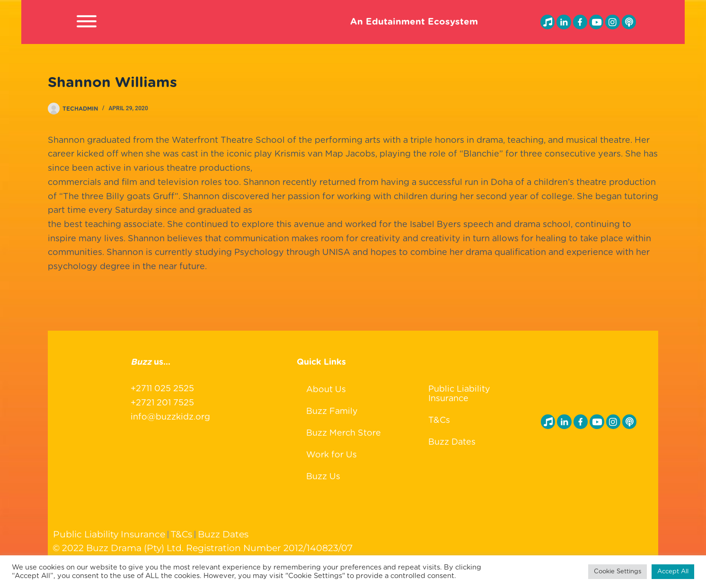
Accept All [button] (673, 572)
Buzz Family (332, 412)
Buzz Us (323, 477)
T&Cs (439, 421)
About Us (326, 390)
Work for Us (331, 455)
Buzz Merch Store (344, 433)
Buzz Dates (452, 442)
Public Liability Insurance (459, 394)
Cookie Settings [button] (618, 572)
